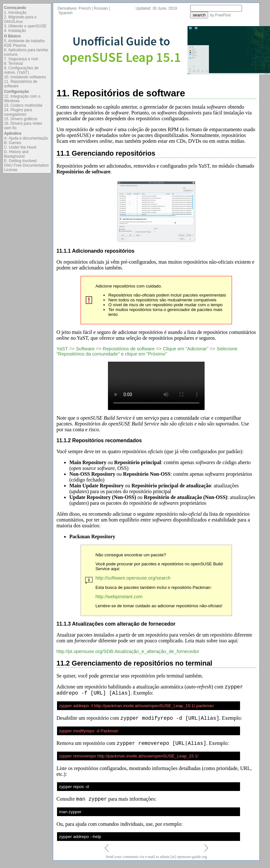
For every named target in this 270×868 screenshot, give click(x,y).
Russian (101, 8)
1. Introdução (15, 13)
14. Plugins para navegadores (18, 112)
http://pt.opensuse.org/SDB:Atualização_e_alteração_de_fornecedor (128, 651)
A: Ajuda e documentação (26, 138)
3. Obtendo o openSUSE (25, 26)
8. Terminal (13, 63)
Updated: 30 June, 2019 (156, 8)
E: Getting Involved (20, 161)
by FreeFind (220, 15)
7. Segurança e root (21, 59)
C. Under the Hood (20, 147)
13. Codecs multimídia (23, 105)
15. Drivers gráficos (20, 119)
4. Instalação (15, 31)
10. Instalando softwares (25, 77)
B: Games (12, 143)
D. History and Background (16, 154)
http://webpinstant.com (119, 597)
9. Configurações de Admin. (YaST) (21, 70)
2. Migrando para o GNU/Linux (20, 19)
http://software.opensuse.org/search (133, 578)
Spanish (66, 13)
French (85, 8)
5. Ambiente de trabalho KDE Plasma (24, 43)
